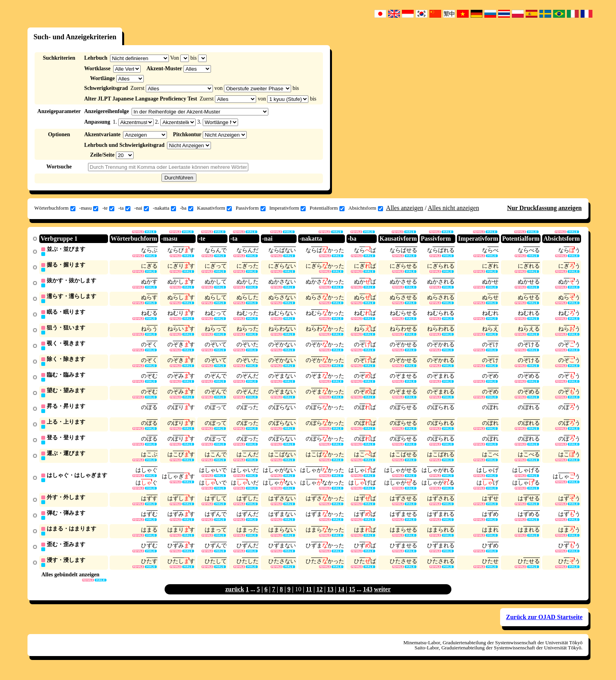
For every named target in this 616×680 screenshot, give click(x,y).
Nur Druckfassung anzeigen (544, 208)
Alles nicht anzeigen (454, 208)
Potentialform (327, 208)
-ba (187, 208)
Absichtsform (366, 208)
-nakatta (164, 208)
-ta (124, 208)
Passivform (251, 208)
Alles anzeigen (405, 208)
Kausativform (214, 208)
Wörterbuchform (55, 208)
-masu (89, 208)
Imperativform (288, 208)
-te (108, 208)
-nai (142, 208)
